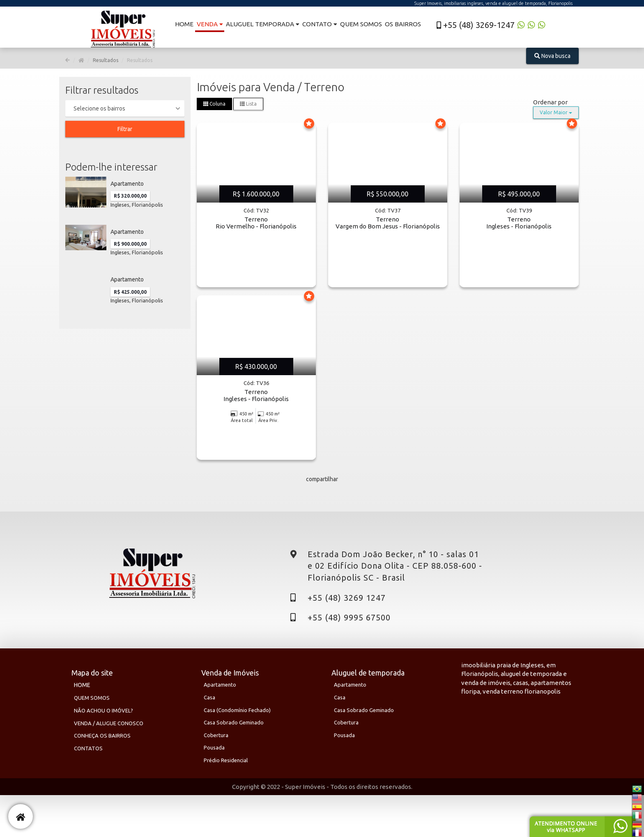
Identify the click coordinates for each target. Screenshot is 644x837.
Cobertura (216, 735)
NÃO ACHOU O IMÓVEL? (103, 710)
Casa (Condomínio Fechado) (237, 710)
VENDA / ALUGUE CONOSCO (109, 723)
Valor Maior (556, 112)
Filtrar (125, 129)
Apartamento (220, 685)
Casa (209, 697)
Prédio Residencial (226, 760)
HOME (82, 685)
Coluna (214, 104)
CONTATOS (88, 748)
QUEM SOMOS (92, 698)
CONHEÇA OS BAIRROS (102, 736)
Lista (248, 104)
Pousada (214, 747)
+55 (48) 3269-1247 (474, 25)
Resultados (106, 60)
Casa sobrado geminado (234, 722)
